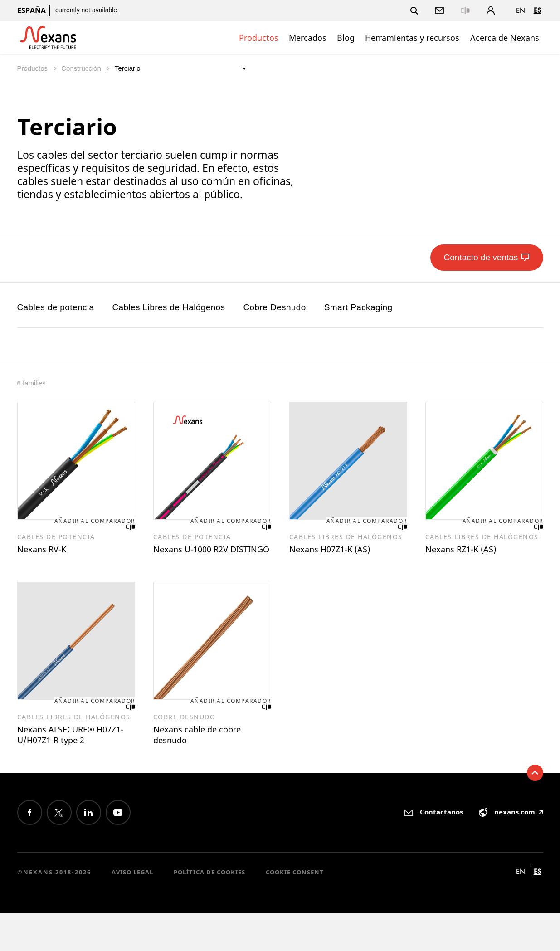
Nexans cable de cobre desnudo (209, 757)
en (521, 10)
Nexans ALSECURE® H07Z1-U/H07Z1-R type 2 (73, 763)
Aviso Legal (132, 910)
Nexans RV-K (48, 552)
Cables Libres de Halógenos (168, 307)
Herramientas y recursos (412, 38)
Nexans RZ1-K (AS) (470, 552)
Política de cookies (209, 910)
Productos (259, 38)
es (537, 10)
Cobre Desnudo (274, 307)
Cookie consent (295, 910)
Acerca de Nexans (505, 38)
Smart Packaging (358, 307)
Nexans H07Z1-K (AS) (341, 552)
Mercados (308, 38)
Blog (346, 38)
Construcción (82, 68)
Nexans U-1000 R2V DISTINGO (201, 559)
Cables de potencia (56, 307)
